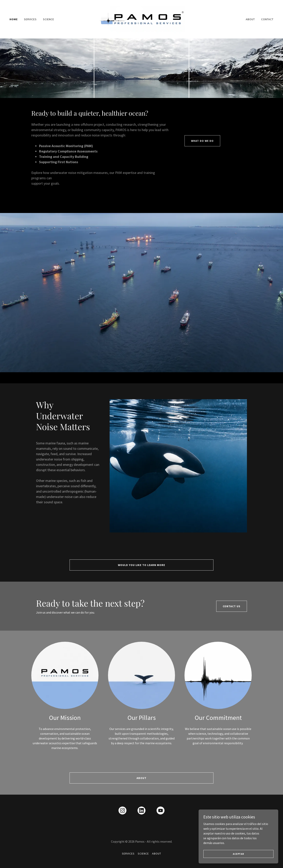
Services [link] (30, 19)
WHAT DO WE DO (202, 141)
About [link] (250, 19)
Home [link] (14, 19)
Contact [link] (267, 19)
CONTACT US (232, 606)
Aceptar (239, 854)
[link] (141, 19)
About (141, 778)
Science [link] (49, 19)
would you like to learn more (142, 565)
